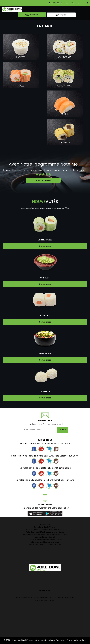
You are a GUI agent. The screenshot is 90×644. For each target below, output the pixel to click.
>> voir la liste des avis (72, 3)
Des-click (60, 640)
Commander (45, 246)
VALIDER (63, 430)
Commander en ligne (76, 640)
